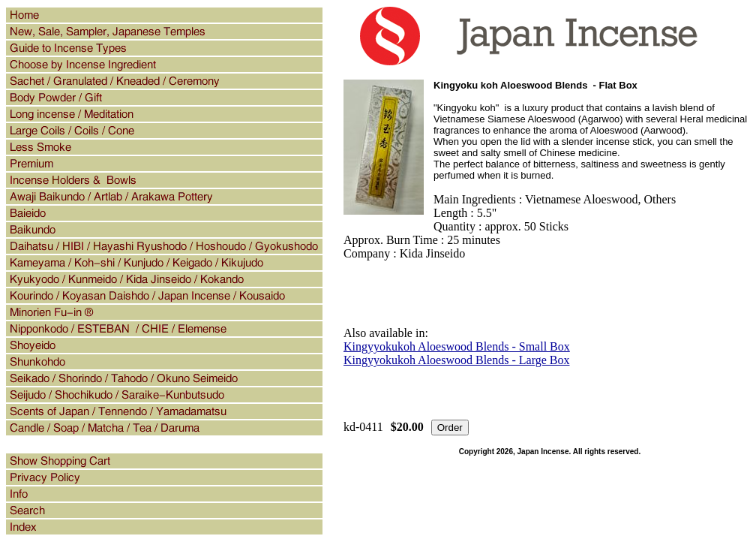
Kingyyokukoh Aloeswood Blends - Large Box (456, 360)
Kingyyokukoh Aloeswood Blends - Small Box (457, 346)
